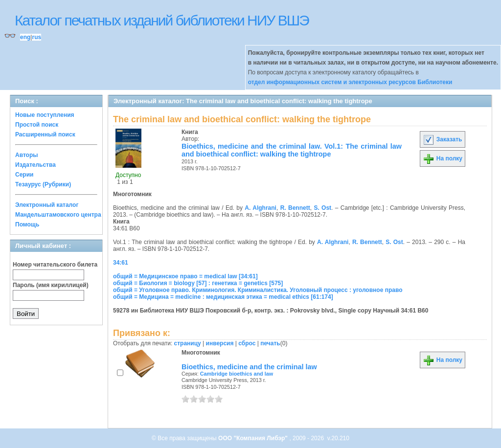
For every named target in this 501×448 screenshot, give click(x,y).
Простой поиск (37, 125)
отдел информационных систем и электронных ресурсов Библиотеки (350, 82)
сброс (247, 343)
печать (270, 343)
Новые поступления (45, 115)
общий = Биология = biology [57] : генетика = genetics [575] (198, 283)
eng (25, 37)
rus (36, 37)
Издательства (35, 165)
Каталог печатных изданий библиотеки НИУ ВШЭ (162, 20)
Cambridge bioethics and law (237, 374)
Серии (24, 175)
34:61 (121, 263)
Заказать (442, 139)
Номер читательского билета (55, 265)
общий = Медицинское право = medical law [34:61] (185, 276)
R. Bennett (295, 208)
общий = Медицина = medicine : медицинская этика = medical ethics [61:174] (223, 297)
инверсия (220, 343)
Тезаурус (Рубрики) (43, 184)
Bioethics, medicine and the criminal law (249, 367)
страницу (188, 343)
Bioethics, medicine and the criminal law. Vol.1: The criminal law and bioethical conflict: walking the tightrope (292, 150)
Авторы (27, 155)
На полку (443, 158)
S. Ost (322, 208)
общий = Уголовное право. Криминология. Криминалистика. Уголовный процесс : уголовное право (258, 290)
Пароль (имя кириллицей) (51, 285)
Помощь (27, 224)
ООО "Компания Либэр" (254, 438)
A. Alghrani (261, 208)
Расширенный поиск (45, 134)
